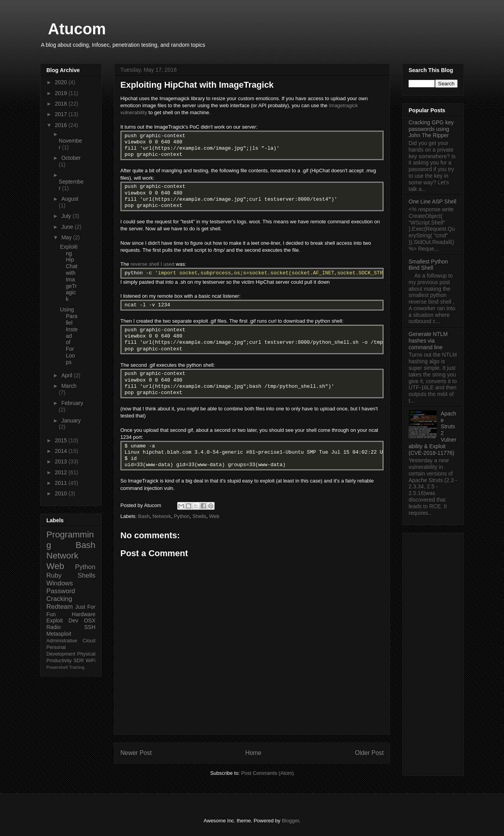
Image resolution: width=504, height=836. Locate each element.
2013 (62, 461)
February (72, 403)
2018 (62, 104)
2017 (62, 114)
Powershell (57, 667)
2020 (62, 82)
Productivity (59, 661)
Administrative (62, 641)
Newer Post (136, 753)
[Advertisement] (433, 653)
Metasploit (59, 634)
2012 (62, 472)
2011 (62, 483)
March (69, 386)
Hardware (84, 614)
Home (254, 753)
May (67, 237)
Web (214, 516)
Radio (54, 627)
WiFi (91, 661)
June (68, 227)
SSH (90, 627)
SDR (79, 661)
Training (77, 667)
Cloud (89, 641)
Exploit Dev (62, 620)
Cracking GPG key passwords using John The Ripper (431, 129)
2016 (62, 125)
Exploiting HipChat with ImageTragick (69, 273)
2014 (62, 451)
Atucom (77, 29)
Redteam (60, 607)
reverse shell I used (152, 264)
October (71, 158)
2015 (62, 440)
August (70, 199)
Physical (86, 654)
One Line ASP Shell (433, 201)
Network (162, 516)
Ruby (54, 575)
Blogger (290, 821)
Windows (60, 583)
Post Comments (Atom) (267, 773)
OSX (90, 620)
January (71, 421)
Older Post (369, 753)
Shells (199, 516)
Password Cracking (61, 595)
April (67, 375)
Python (182, 516)
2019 (62, 93)
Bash (144, 516)
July (67, 216)
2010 (62, 493)
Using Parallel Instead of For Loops (69, 336)
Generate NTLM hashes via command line (428, 341)
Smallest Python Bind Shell (428, 265)
